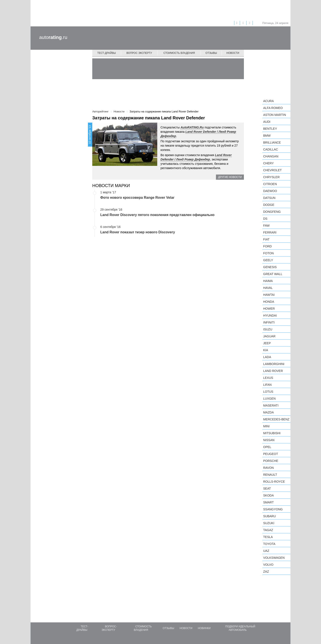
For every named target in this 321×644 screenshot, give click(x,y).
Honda (269, 302)
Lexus (268, 378)
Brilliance (272, 143)
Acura (268, 101)
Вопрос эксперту (139, 53)
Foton (268, 253)
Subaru (269, 516)
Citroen (270, 184)
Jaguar (269, 336)
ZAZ (266, 572)
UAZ (266, 551)
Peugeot (271, 454)
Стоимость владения (179, 53)
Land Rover (273, 371)
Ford (267, 246)
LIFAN (267, 385)
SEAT (267, 489)
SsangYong (273, 509)
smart (268, 502)
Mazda (268, 412)
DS (265, 219)
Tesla (268, 537)
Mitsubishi (272, 433)
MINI (266, 426)
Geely (268, 260)
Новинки (204, 628)
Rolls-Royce (274, 482)
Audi (267, 122)
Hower (269, 309)
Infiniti (269, 322)
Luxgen (269, 399)
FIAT (266, 239)
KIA (266, 350)
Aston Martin (275, 115)
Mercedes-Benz (276, 419)
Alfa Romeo (273, 108)
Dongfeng (272, 212)
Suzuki (269, 523)
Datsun (269, 198)
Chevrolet (272, 170)
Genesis (270, 267)
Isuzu (268, 329)
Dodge (269, 205)
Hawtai (269, 295)
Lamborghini (274, 364)
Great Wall (273, 274)
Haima (268, 281)
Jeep (267, 343)
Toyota (269, 544)
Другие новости (230, 177)
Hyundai (270, 316)
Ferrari (270, 232)
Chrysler (271, 177)
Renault (270, 475)
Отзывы (211, 53)
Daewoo (270, 191)
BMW (267, 136)
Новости (233, 53)
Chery (268, 163)
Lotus (268, 392)
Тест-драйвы (107, 53)
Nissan (269, 440)
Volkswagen (274, 558)
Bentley (270, 129)
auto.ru (53, 37)
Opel (267, 447)
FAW (266, 226)
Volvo (268, 565)
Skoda (268, 495)
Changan (271, 156)
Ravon (268, 468)
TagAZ (268, 530)
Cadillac (271, 149)
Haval (268, 288)
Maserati (271, 405)
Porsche (271, 461)
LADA (267, 357)
